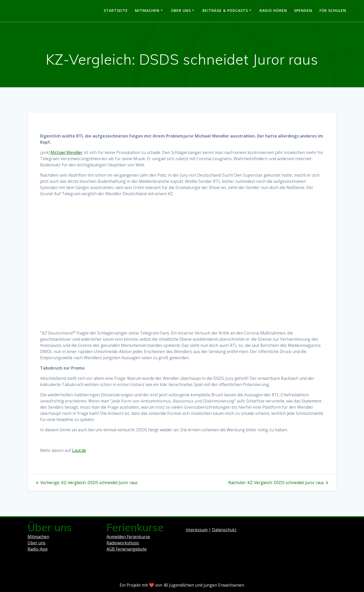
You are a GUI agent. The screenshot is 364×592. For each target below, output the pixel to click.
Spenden (303, 10)
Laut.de (79, 450)
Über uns (181, 10)
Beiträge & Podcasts (225, 10)
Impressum (197, 530)
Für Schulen (333, 10)
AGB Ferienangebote (127, 549)
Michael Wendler (66, 152)
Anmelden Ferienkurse (128, 537)
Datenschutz (224, 530)
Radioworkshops (123, 543)
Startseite (116, 10)
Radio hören (273, 10)
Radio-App (38, 549)
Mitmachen (147, 10)
